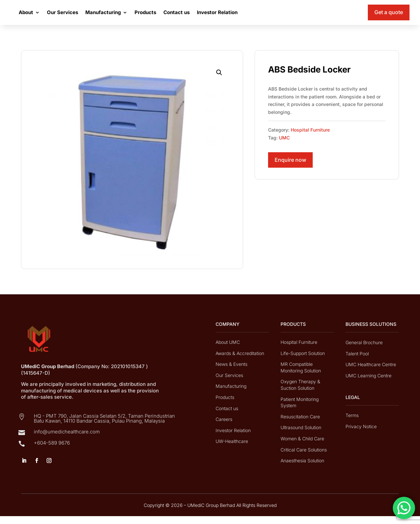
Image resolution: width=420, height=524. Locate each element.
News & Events (231, 372)
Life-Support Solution (303, 361)
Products (178, 16)
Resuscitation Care (300, 424)
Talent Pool (357, 361)
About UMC (228, 350)
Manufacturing (136, 16)
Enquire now (290, 168)
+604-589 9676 (52, 451)
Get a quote (389, 16)
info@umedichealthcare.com (67, 440)
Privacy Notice (361, 434)
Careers (224, 427)
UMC (284, 146)
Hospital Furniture (310, 138)
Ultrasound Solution (301, 435)
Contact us (209, 16)
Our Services (95, 16)
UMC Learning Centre (368, 383)
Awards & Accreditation (240, 361)
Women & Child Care (302, 446)
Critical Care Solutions (304, 458)
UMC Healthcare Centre (371, 372)
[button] (219, 80)
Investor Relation (250, 16)
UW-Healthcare (232, 449)
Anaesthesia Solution (302, 468)
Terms (352, 423)
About (59, 16)
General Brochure (364, 350)
